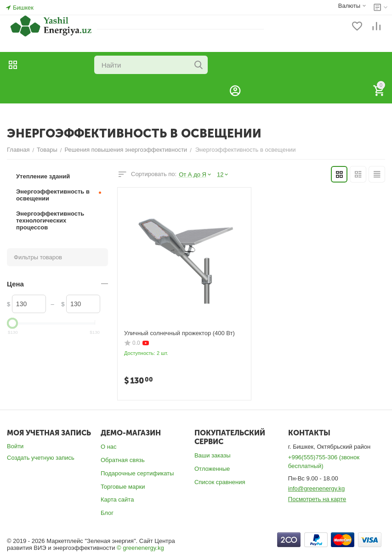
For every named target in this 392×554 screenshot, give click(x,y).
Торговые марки (123, 487)
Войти (15, 446)
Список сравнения (220, 482)
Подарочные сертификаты (137, 473)
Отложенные (212, 469)
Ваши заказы (213, 455)
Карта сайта (117, 500)
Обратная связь (123, 460)
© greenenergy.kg (140, 548)
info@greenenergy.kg (317, 488)
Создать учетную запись (41, 458)
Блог (107, 513)
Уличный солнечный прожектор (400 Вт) (179, 333)
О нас (109, 447)
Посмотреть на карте (317, 499)
